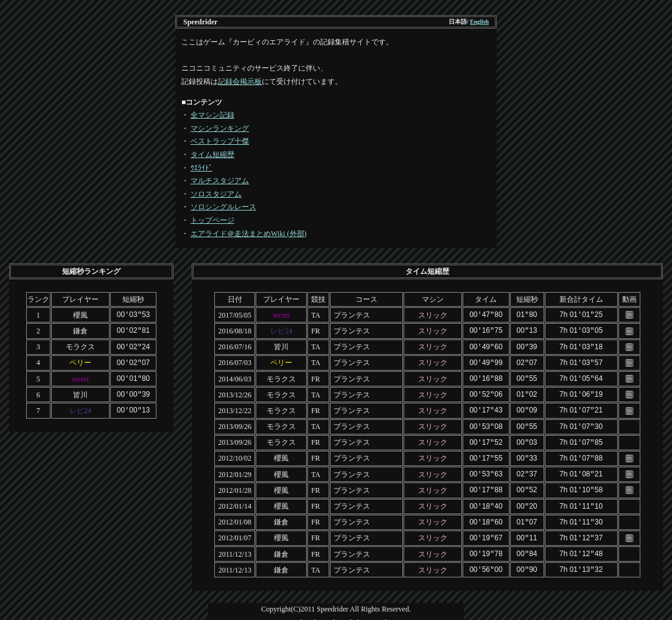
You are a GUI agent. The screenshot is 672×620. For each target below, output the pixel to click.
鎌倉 (80, 330)
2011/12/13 (235, 545)
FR (316, 330)
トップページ (212, 220)
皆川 (80, 391)
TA (316, 315)
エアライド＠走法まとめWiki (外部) (249, 234)
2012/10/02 (235, 453)
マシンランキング (220, 128)
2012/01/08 (235, 514)
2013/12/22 (235, 406)
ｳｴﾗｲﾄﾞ (201, 168)
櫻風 (80, 315)
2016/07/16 (235, 346)
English (479, 22)
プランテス (352, 315)
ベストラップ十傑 (220, 141)
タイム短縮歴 (212, 155)
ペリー (80, 361)
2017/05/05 (235, 315)
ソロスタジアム (216, 194)
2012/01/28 (235, 483)
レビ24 (80, 406)
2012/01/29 (235, 468)
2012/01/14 (235, 499)
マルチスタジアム (220, 181)
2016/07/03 (235, 361)
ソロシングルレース (223, 207)
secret (80, 376)
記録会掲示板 (240, 82)
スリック (433, 315)
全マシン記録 (212, 115)
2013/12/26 (235, 391)
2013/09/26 (235, 422)
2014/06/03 (235, 376)
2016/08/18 (235, 330)
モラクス (80, 346)
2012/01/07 (235, 529)
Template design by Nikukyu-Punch (336, 612)
